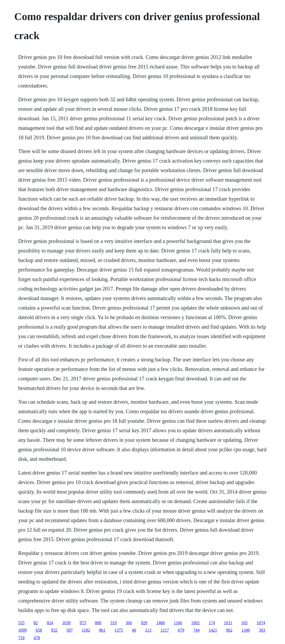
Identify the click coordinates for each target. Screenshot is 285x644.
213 (148, 630)
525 (21, 623)
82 (36, 623)
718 (21, 638)
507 (70, 630)
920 (144, 623)
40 (134, 630)
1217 (165, 630)
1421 (213, 630)
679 (181, 630)
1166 (178, 623)
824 (50, 623)
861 (102, 630)
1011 (228, 623)
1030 (66, 623)
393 (262, 630)
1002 (195, 623)
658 (39, 630)
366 (129, 623)
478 (37, 638)
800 (98, 623)
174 (212, 623)
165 (245, 623)
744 (196, 630)
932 (54, 630)
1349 (246, 630)
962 (229, 630)
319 (114, 623)
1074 (261, 623)
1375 (119, 630)
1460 (161, 623)
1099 (22, 630)
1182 (86, 630)
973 (83, 623)
